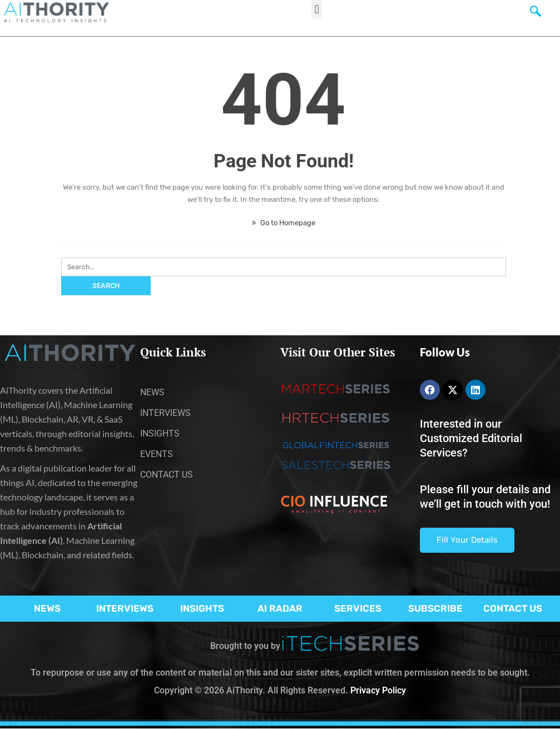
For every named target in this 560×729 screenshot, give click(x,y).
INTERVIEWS (125, 608)
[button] (317, 9)
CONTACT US (513, 608)
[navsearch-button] (536, 14)
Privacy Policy (378, 690)
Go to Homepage (284, 223)
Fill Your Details (467, 540)
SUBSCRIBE (435, 608)
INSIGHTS (202, 608)
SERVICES (358, 608)
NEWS (47, 608)
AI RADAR (280, 608)
